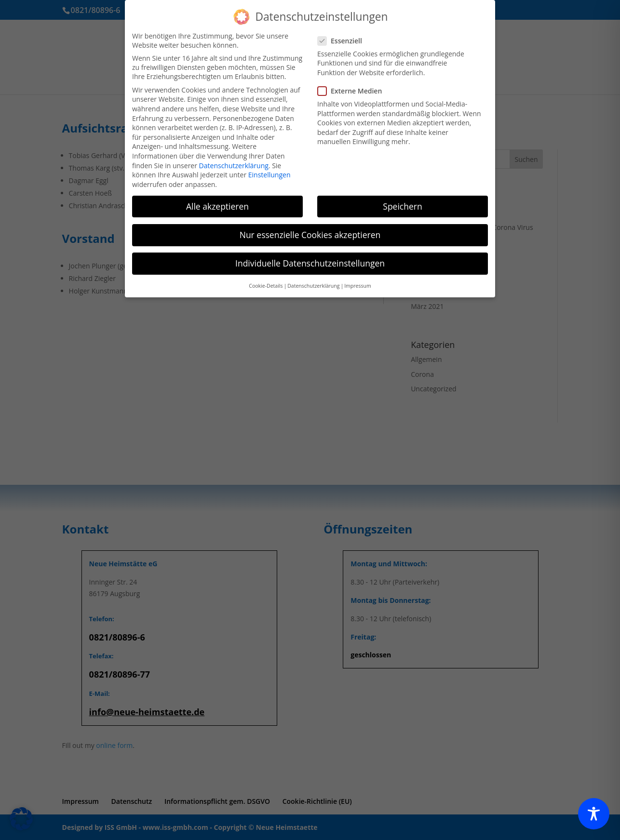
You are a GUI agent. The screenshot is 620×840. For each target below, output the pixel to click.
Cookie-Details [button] (266, 286)
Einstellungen (270, 175)
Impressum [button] (357, 286)
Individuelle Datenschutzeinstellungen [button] (310, 263)
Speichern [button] (402, 206)
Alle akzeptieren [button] (217, 206)
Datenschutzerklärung (234, 166)
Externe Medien (354, 91)
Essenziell (344, 41)
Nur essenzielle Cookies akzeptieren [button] (310, 235)
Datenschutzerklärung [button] (313, 286)
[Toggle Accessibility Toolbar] (594, 814)
